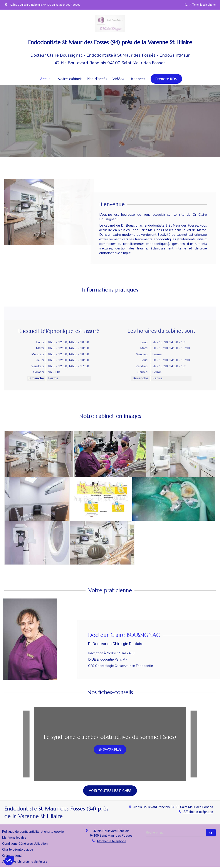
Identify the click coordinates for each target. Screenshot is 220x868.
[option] (110, 744)
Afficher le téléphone (203, 5)
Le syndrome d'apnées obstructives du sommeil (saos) (110, 737)
